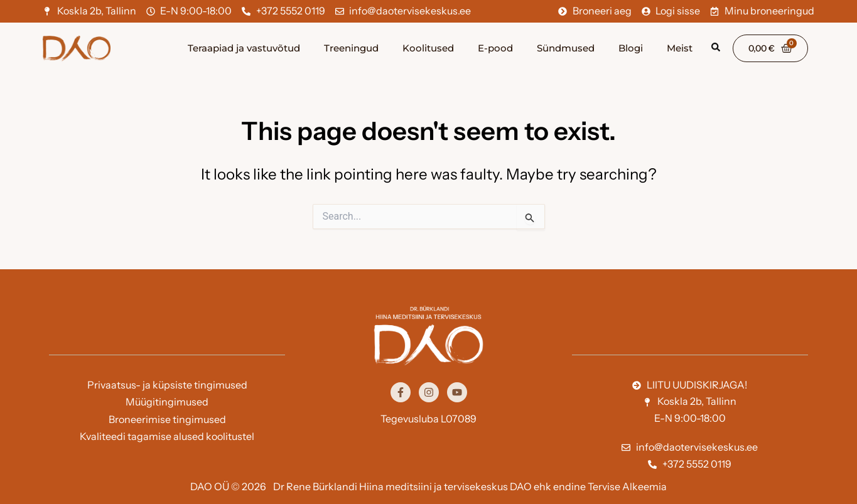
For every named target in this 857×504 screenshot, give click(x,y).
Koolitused (428, 48)
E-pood (495, 48)
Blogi (631, 48)
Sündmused (566, 48)
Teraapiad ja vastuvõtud (244, 48)
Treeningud (351, 48)
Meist (680, 48)
